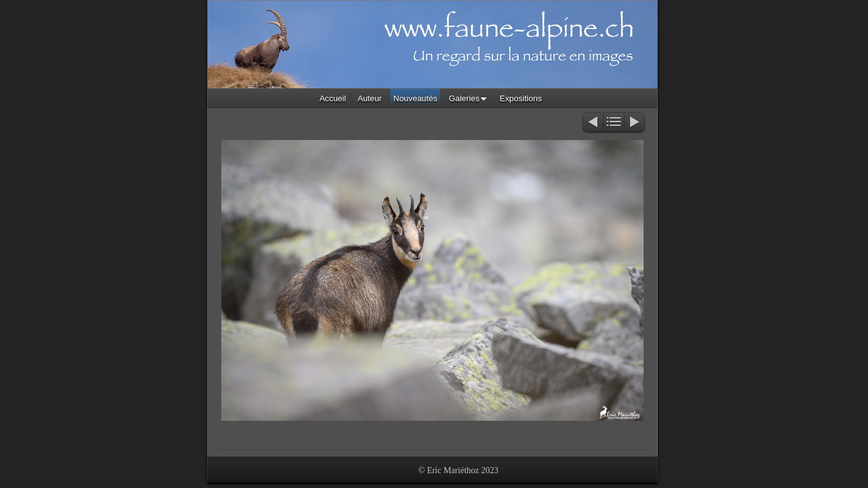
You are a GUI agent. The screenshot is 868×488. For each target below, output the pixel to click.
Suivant (635, 123)
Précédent (592, 123)
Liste (614, 123)
